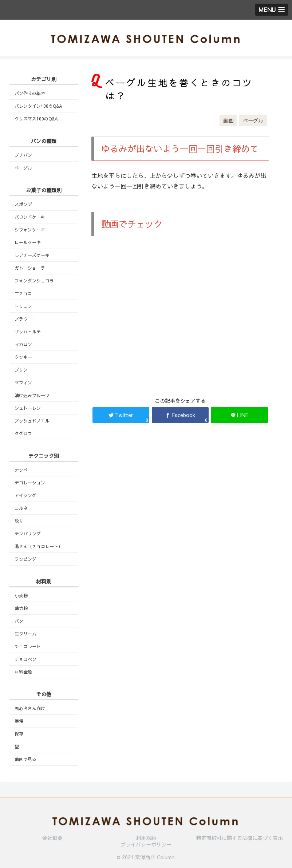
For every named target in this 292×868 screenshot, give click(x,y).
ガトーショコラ (30, 268)
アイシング (25, 495)
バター (21, 621)
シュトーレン (28, 408)
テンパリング (28, 534)
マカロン (23, 344)
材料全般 (23, 672)
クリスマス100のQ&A (36, 119)
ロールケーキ (28, 242)
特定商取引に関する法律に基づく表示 (240, 838)
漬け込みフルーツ (32, 395)
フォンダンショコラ (34, 281)
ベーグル (253, 120)
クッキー (23, 357)
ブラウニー (25, 319)
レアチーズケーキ (32, 255)
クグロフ (23, 433)
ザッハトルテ (28, 332)
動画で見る (25, 759)
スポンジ (23, 204)
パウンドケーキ (30, 217)
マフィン (23, 383)
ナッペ (21, 470)
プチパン (23, 155)
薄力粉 (21, 608)
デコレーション (30, 483)
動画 (228, 120)
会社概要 (52, 838)
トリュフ (23, 306)
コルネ (21, 508)
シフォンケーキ (30, 230)
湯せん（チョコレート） (39, 546)
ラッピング (25, 559)
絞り (19, 521)
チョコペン (25, 659)
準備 (19, 721)
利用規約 (146, 838)
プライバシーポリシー (146, 844)
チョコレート (28, 646)
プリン (21, 370)
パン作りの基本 (30, 93)
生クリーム (25, 634)
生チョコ (23, 293)
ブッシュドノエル (32, 421)
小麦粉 (21, 595)
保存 (19, 734)
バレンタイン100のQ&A (38, 106)
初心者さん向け (30, 708)
